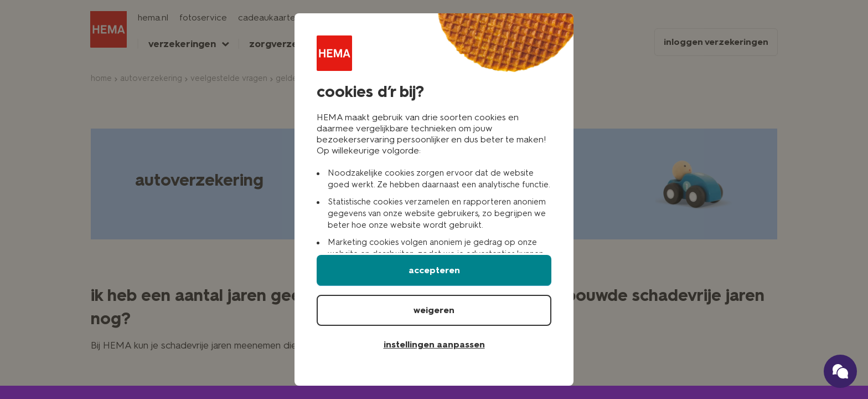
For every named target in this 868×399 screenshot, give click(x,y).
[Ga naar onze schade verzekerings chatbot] (840, 371)
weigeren (434, 310)
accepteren (434, 270)
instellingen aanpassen (434, 344)
